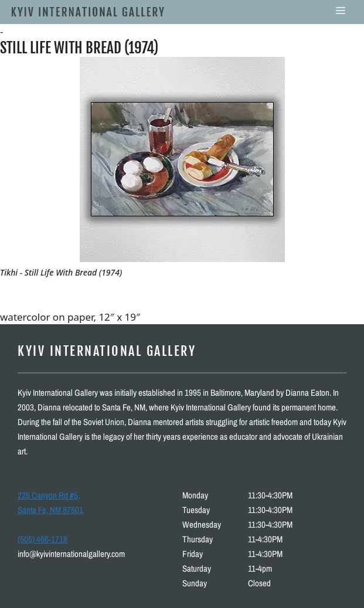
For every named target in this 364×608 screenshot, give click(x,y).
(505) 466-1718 (42, 539)
